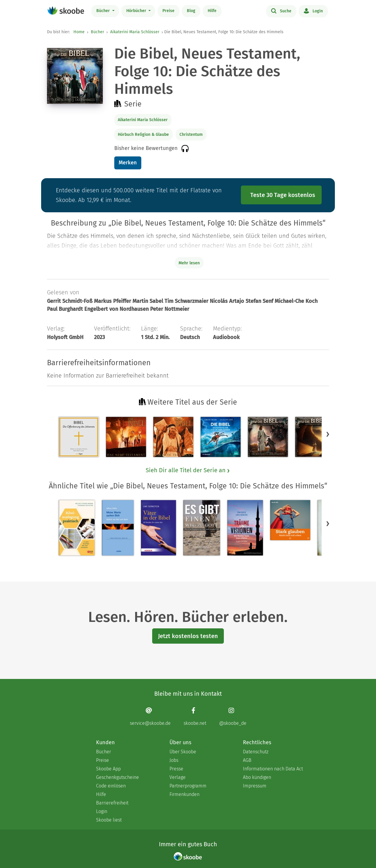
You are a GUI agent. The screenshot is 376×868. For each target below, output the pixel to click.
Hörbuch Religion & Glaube (143, 135)
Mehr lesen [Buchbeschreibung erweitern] (189, 263)
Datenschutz (256, 752)
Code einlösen (111, 786)
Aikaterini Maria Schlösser (135, 32)
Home (79, 32)
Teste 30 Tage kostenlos (283, 195)
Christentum (191, 135)
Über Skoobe (183, 752)
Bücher (104, 11)
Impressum (255, 786)
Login (313, 11)
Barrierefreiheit (112, 803)
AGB (247, 760)
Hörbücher (137, 11)
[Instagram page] (233, 716)
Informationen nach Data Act (273, 769)
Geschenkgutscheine (117, 777)
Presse (176, 769)
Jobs (174, 760)
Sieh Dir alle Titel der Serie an (188, 470)
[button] (328, 434)
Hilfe (212, 11)
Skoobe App (108, 769)
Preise (168, 11)
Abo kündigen (257, 777)
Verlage (178, 777)
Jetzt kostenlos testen (188, 636)
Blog (191, 11)
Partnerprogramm (188, 786)
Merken (128, 163)
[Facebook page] (195, 716)
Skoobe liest (109, 820)
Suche (281, 11)
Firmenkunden (184, 794)
